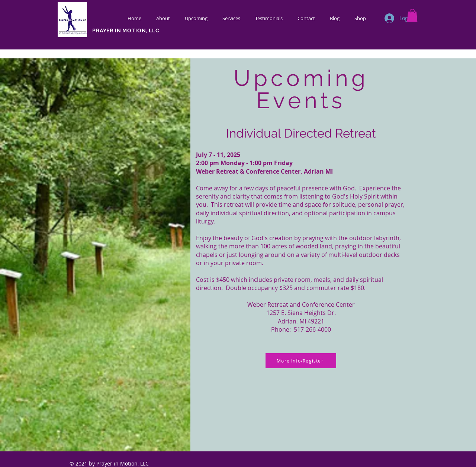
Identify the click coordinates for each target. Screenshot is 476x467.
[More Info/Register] (301, 361)
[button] (412, 15)
